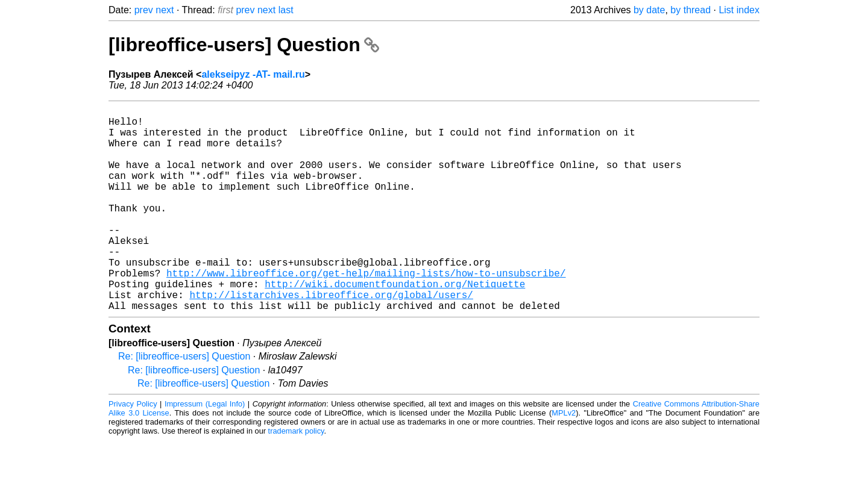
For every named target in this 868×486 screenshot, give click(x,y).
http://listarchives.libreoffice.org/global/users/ (331, 338)
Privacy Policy (133, 450)
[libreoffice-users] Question (244, 45)
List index (739, 10)
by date (649, 10)
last (286, 10)
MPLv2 (564, 459)
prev (144, 10)
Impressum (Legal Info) (205, 450)
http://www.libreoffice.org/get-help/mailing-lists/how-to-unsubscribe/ (366, 311)
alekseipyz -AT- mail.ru (253, 74)
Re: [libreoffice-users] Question (184, 402)
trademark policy (296, 477)
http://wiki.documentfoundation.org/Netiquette (395, 325)
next (165, 10)
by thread (690, 10)
